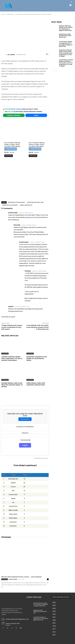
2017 (54, 629)
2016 (54, 632)
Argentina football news (16, 202)
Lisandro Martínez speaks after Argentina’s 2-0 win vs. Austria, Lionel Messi (12, 359)
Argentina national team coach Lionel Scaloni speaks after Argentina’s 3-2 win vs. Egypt (66, 53)
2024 (54, 608)
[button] (72, 2)
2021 (54, 617)
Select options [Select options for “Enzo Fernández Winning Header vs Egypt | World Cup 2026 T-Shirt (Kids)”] (33, 156)
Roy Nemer (11, 55)
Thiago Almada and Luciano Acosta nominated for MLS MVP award (12, 327)
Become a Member (14, 115)
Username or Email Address (25, 427)
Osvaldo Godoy (13, 579)
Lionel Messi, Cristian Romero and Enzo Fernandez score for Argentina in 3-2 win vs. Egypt (66, 63)
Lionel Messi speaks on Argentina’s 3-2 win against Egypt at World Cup (66, 44)
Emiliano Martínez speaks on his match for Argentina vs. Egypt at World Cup (66, 28)
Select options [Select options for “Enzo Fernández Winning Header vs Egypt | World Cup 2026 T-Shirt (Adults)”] (9, 156)
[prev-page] (53, 71)
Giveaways (5, 579)
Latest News (5, 354)
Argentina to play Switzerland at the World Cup (65, 36)
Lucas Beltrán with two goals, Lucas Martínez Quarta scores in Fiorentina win (37, 327)
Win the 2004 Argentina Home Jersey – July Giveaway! (21, 577)
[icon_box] (12, 623)
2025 (54, 605)
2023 (54, 611)
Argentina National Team (35, 202)
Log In (36, 115)
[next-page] (56, 71)
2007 (54, 635)
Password (25, 433)
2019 (54, 623)
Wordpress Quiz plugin (42, 458)
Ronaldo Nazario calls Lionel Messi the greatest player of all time (12, 385)
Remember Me (25, 440)
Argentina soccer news (10, 205)
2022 (54, 614)
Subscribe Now (25, 419)
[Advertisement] (25, 34)
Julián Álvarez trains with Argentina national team (36, 384)
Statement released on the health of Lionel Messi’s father (37, 359)
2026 (54, 602)
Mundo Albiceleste (26, 205)
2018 (54, 626)
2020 (54, 620)
